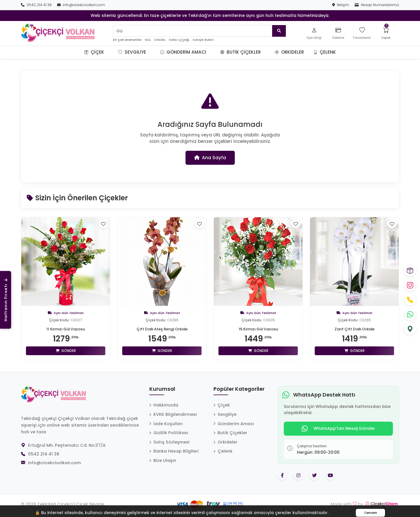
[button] (111, 52)
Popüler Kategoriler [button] (239, 389)
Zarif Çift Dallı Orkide (354, 329)
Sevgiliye (132, 52)
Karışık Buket (203, 40)
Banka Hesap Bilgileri (174, 451)
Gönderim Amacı (183, 52)
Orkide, (160, 40)
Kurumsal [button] (162, 389)
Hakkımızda (164, 405)
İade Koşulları (166, 424)
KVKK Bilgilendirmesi (173, 414)
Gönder (66, 351)
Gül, (148, 40)
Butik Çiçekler (240, 52)
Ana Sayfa (210, 158)
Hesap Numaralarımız (377, 5)
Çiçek (94, 52)
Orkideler (289, 52)
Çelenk (325, 52)
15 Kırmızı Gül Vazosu (258, 329)
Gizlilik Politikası (169, 433)
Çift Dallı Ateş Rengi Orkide (162, 329)
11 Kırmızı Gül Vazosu (66, 329)
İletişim (341, 5)
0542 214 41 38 (37, 5)
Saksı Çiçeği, (179, 40)
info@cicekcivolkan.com (81, 5)
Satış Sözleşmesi (169, 442)
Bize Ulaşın (163, 460)
